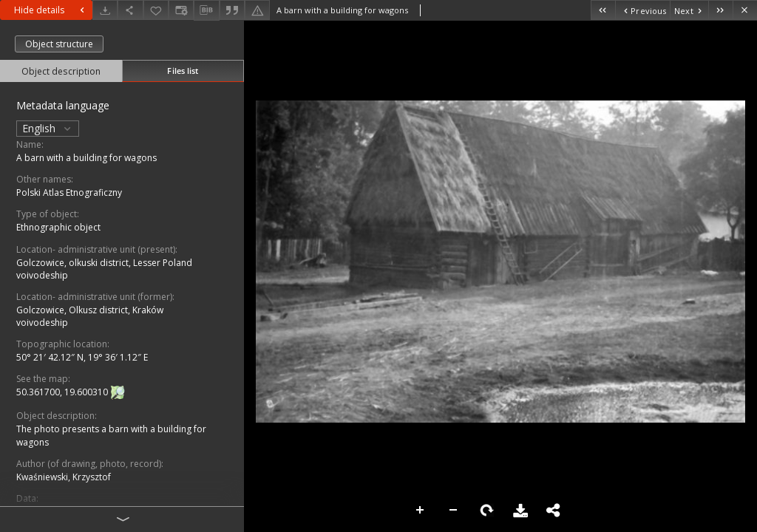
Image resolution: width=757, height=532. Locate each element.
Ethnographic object (58, 227)
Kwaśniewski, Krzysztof (64, 477)
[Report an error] (257, 10)
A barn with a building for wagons (86, 158)
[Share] (130, 10)
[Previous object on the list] (642, 10)
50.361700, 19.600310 (63, 393)
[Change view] (181, 10)
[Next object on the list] (689, 10)
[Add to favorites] (156, 10)
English (48, 128)
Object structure (59, 44)
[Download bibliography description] (206, 10)
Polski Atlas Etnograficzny (69, 192)
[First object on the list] (603, 10)
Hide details (51, 10)
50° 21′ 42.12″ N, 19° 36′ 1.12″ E (82, 357)
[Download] (105, 10)
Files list (183, 71)
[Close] (745, 10)
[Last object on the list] (720, 10)
